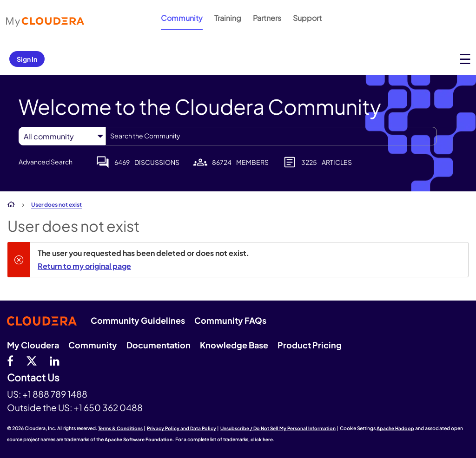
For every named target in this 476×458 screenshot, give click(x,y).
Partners (267, 18)
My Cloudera (33, 345)
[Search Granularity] (62, 136)
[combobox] (271, 136)
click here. (263, 439)
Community (182, 18)
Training (228, 18)
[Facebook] (10, 360)
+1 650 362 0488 (108, 407)
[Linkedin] (55, 360)
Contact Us (33, 378)
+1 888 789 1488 (55, 394)
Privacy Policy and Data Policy (182, 428)
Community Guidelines (138, 320)
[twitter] (32, 360)
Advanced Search (46, 162)
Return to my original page (84, 266)
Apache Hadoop (395, 428)
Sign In (27, 59)
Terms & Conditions (120, 428)
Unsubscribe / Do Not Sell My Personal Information (278, 428)
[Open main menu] (465, 59)
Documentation (159, 345)
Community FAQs (230, 320)
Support (307, 18)
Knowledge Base (234, 345)
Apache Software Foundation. (139, 439)
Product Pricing (310, 345)
